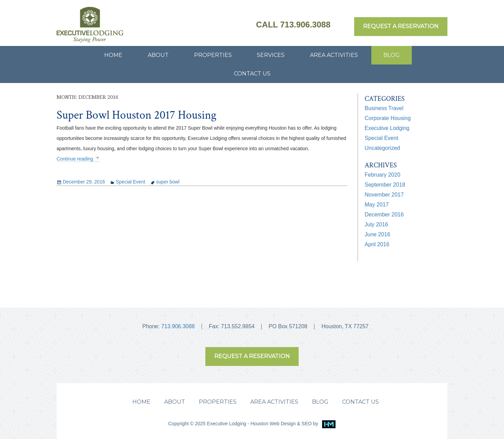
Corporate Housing (388, 118)
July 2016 (377, 224)
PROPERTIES (213, 55)
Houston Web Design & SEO (282, 424)
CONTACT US (252, 74)
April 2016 (377, 244)
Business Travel (384, 108)
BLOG (392, 55)
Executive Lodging (387, 128)
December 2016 (384, 215)
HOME (113, 55)
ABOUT (158, 55)
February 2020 (383, 175)
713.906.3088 (178, 326)
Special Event (131, 182)
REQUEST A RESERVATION (401, 26)
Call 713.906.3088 (293, 25)
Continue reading (78, 159)
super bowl (168, 182)
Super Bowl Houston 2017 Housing (136, 115)
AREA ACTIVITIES (334, 55)
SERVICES (271, 55)
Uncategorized (382, 148)
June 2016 (378, 234)
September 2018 (385, 185)
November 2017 (384, 195)
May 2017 (377, 205)
